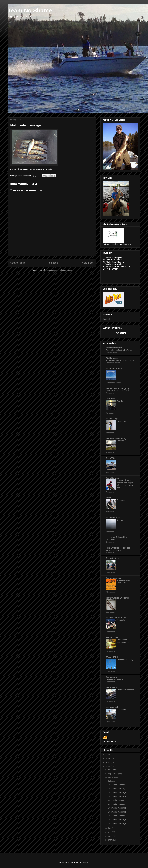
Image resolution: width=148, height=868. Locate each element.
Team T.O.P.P (112, 498)
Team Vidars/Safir (114, 369)
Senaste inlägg (18, 263)
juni (110, 828)
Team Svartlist (112, 687)
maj (110, 832)
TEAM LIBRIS (112, 657)
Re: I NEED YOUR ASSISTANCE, (120, 361)
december (113, 770)
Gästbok (106, 319)
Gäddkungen (112, 358)
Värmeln (120, 441)
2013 (108, 762)
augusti (112, 777)
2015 (108, 755)
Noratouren (121, 421)
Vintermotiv (110, 540)
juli (110, 781)
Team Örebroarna (114, 348)
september (113, 774)
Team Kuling (112, 419)
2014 (108, 759)
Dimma (120, 520)
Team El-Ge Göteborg (116, 438)
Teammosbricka (113, 578)
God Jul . (120, 401)
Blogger (85, 862)
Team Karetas (112, 478)
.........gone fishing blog (117, 537)
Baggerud (121, 500)
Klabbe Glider (112, 637)
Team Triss (111, 458)
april (110, 836)
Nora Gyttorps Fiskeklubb (118, 548)
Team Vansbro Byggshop (118, 598)
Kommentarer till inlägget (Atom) (59, 270)
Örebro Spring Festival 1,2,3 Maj (119, 350)
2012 (108, 766)
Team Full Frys (113, 518)
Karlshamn (121, 710)
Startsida (54, 263)
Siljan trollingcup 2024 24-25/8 (118, 391)
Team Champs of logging (118, 388)
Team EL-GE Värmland (116, 618)
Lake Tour (110, 399)
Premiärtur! (121, 620)
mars (111, 840)
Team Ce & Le (112, 558)
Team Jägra (111, 677)
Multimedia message (125, 660)
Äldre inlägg (88, 263)
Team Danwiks (113, 707)
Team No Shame (30, 10)
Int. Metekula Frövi (113, 550)
